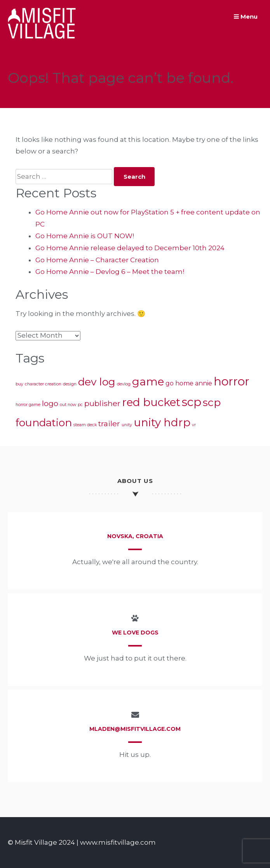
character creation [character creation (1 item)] (43, 384)
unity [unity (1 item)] (127, 425)
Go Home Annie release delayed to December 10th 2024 (130, 248)
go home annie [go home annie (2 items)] (189, 383)
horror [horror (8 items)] (232, 381)
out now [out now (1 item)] (68, 405)
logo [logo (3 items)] (50, 403)
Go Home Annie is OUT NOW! (85, 236)
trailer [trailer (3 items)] (109, 424)
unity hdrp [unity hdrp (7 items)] (162, 422)
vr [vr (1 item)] (194, 425)
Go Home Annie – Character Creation (97, 260)
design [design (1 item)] (70, 384)
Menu (246, 17)
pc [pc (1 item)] (80, 405)
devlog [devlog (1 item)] (124, 384)
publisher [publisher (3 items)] (102, 403)
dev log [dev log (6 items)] (97, 382)
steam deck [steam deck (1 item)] (85, 425)
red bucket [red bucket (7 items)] (151, 402)
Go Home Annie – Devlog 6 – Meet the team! (110, 272)
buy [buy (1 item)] (19, 384)
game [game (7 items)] (148, 382)
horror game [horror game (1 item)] (28, 405)
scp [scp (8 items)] (192, 402)
